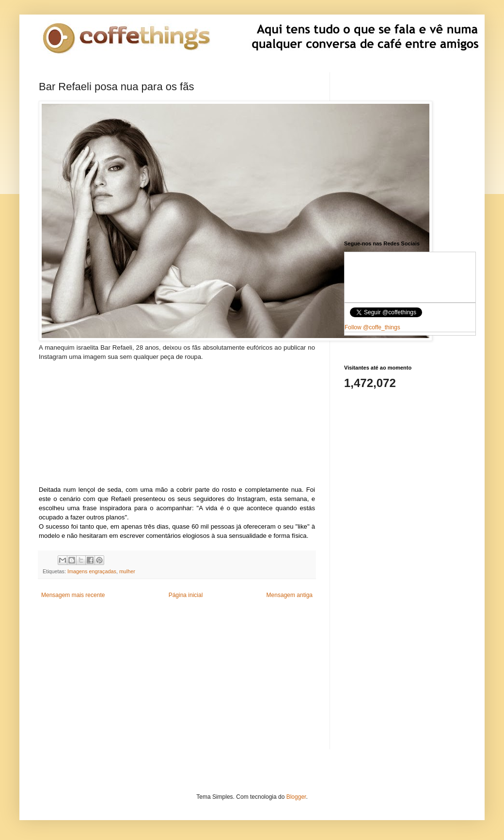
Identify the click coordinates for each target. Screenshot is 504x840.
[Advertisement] (177, 422)
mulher (127, 571)
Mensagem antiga (290, 595)
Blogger (296, 797)
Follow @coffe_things (372, 327)
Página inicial (186, 595)
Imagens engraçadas (92, 571)
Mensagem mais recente (73, 595)
